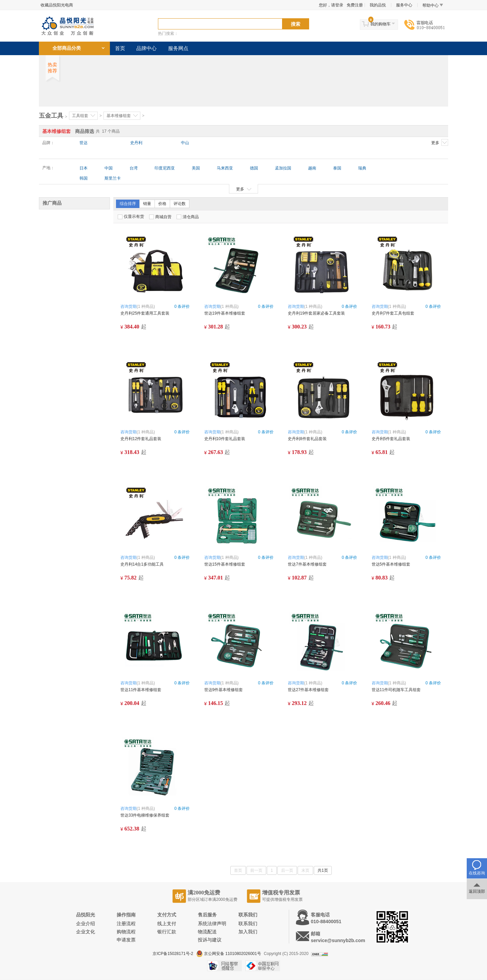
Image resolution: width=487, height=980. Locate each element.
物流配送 (207, 932)
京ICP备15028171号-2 (173, 954)
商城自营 (160, 217)
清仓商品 (188, 217)
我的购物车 (380, 24)
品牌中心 (146, 48)
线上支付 (167, 924)
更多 (440, 142)
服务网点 (178, 48)
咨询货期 (129, 306)
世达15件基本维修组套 (225, 564)
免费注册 (355, 5)
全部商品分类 (67, 48)
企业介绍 (86, 924)
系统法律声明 (212, 924)
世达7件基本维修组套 (307, 564)
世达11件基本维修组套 (141, 690)
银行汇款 (167, 932)
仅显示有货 (131, 217)
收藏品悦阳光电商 (57, 5)
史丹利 (136, 143)
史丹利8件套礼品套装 (307, 439)
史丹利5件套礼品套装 (391, 439)
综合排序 (128, 204)
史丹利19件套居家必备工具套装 (316, 313)
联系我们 (248, 924)
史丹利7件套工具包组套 (393, 313)
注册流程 (126, 924)
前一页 (256, 870)
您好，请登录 (331, 5)
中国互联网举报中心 (263, 966)
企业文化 (86, 932)
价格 (162, 204)
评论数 (180, 204)
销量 (147, 204)
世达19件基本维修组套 (225, 313)
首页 (120, 48)
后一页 (287, 870)
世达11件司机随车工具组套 (396, 690)
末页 (305, 870)
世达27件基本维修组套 (308, 690)
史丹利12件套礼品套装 (141, 439)
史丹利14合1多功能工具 (142, 564)
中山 (185, 143)
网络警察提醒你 (224, 966)
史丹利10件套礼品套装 (225, 439)
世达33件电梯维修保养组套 (145, 815)
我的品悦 (378, 5)
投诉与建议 (210, 940)
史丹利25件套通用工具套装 (147, 313)
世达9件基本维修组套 (224, 690)
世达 (84, 143)
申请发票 (126, 940)
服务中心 (404, 5)
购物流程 (126, 932)
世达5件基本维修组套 (391, 564)
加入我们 (248, 932)
